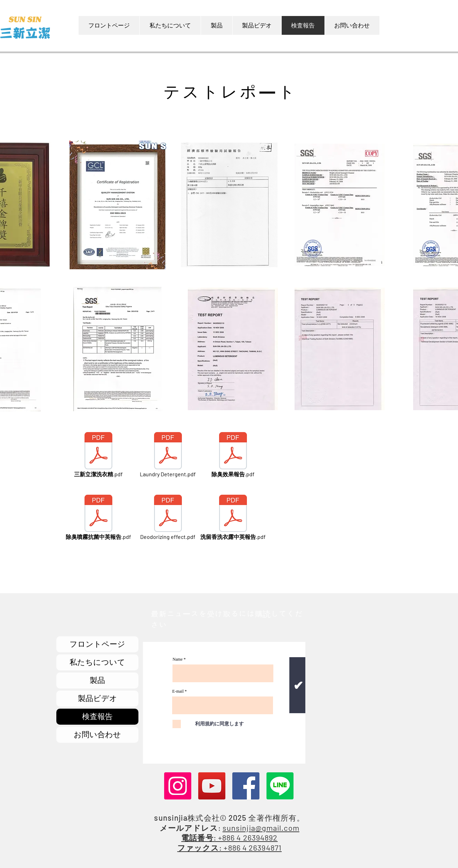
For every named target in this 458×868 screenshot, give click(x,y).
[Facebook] (246, 786)
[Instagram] (178, 786)
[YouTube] (212, 786)
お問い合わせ (97, 735)
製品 (97, 680)
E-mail (178, 691)
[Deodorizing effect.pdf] (168, 518)
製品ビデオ (98, 698)
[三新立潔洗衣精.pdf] (98, 455)
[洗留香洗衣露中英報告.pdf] (233, 518)
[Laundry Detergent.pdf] (168, 455)
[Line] (280, 786)
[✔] (298, 685)
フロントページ (97, 644)
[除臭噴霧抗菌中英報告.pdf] (98, 518)
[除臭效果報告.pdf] (233, 455)
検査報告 (97, 716)
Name (178, 659)
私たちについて (97, 662)
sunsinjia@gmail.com (261, 828)
